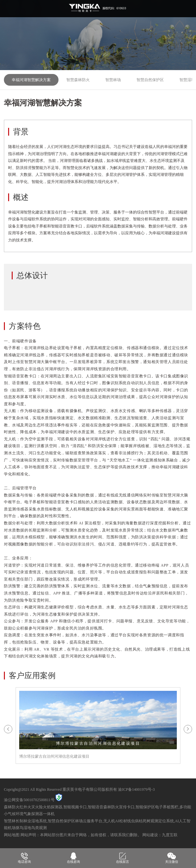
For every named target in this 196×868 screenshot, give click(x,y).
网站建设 (150, 835)
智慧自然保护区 (150, 80)
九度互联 (170, 835)
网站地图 (12, 835)
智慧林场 (113, 80)
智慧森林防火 (78, 80)
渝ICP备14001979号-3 (136, 789)
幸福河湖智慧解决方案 (31, 80)
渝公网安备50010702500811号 (29, 800)
